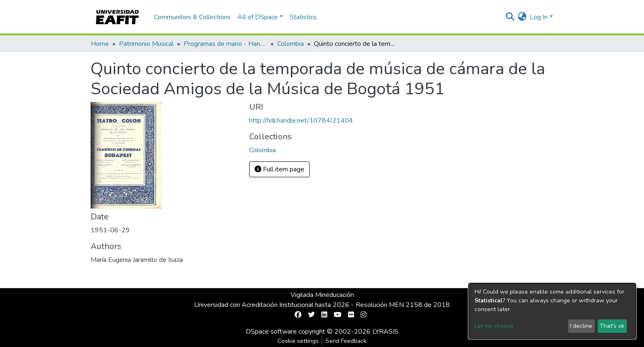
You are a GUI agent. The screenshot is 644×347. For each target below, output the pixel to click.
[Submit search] (510, 17)
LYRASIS (385, 332)
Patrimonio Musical (146, 44)
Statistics (303, 17)
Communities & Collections (192, 17)
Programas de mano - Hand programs (225, 44)
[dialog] (552, 311)
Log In (539, 17)
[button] (522, 17)
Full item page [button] (279, 169)
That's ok (612, 326)
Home (100, 44)
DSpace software (271, 332)
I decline (581, 326)
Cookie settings (298, 341)
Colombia (290, 44)
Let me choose (494, 326)
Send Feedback (346, 341)
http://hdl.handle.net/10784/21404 (301, 121)
